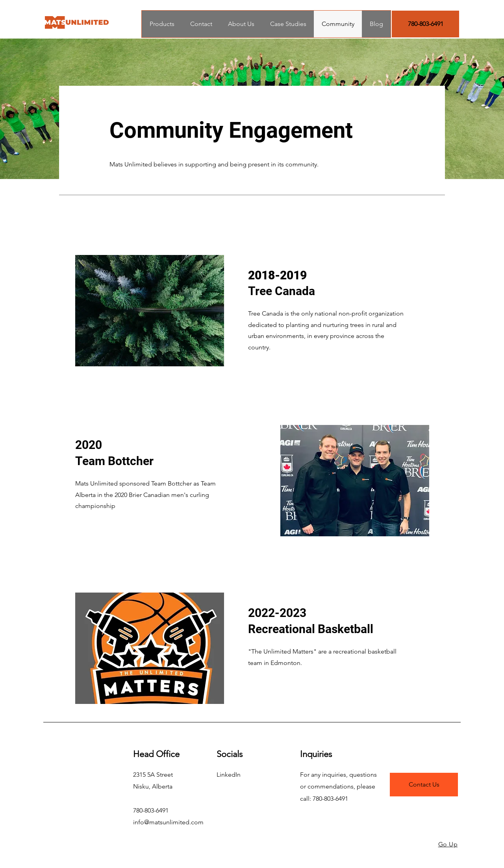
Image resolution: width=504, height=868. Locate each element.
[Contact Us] (424, 785)
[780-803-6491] (425, 24)
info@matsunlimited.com (168, 822)
